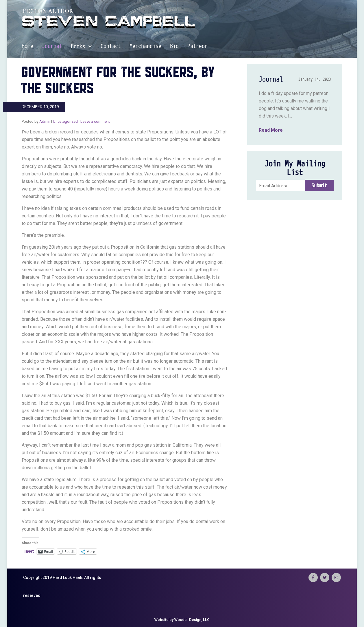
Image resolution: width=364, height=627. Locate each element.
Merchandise (145, 46)
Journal (52, 46)
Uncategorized (65, 121)
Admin (45, 121)
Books (81, 46)
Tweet (29, 551)
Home (27, 46)
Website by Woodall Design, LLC (182, 620)
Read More (271, 130)
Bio (174, 46)
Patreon (197, 46)
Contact (111, 46)
